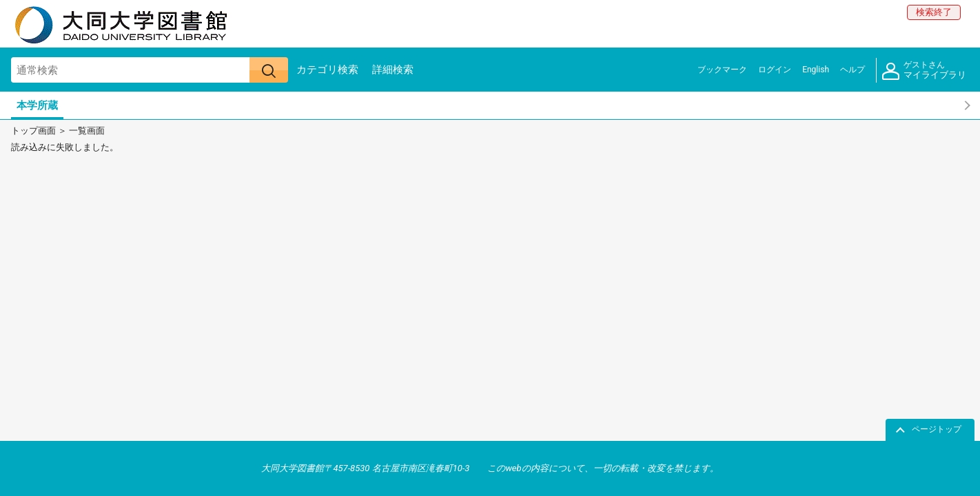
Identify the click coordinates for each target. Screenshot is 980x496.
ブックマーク (722, 70)
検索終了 (934, 12)
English (816, 70)
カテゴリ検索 (327, 70)
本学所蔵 (37, 105)
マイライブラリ (924, 71)
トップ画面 (33, 131)
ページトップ (937, 429)
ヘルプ (853, 70)
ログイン (775, 70)
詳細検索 (393, 70)
